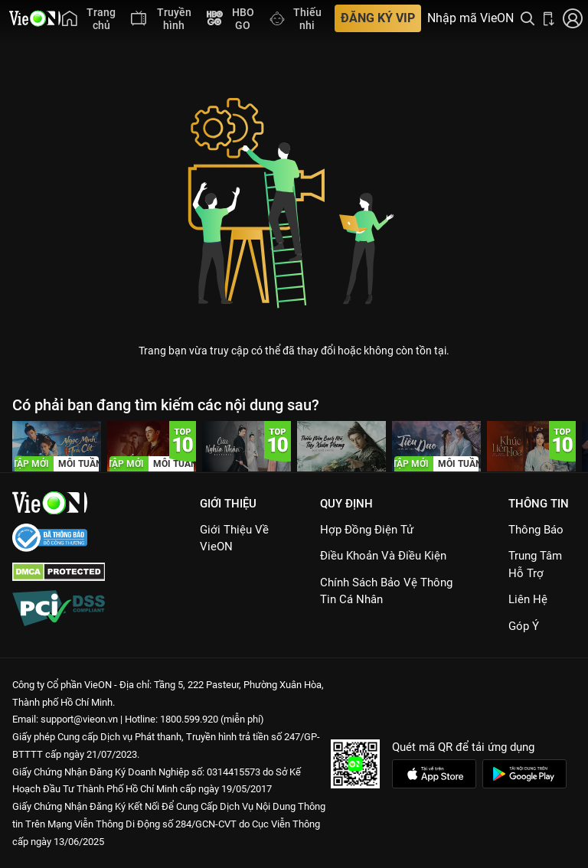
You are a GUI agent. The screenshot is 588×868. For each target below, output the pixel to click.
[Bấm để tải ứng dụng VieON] (549, 18)
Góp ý (524, 626)
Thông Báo (536, 530)
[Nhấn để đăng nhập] (573, 18)
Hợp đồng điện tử (367, 530)
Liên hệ (528, 599)
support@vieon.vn (79, 719)
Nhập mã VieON (470, 18)
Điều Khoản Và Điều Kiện (383, 556)
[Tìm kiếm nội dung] (528, 18)
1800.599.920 (189, 719)
